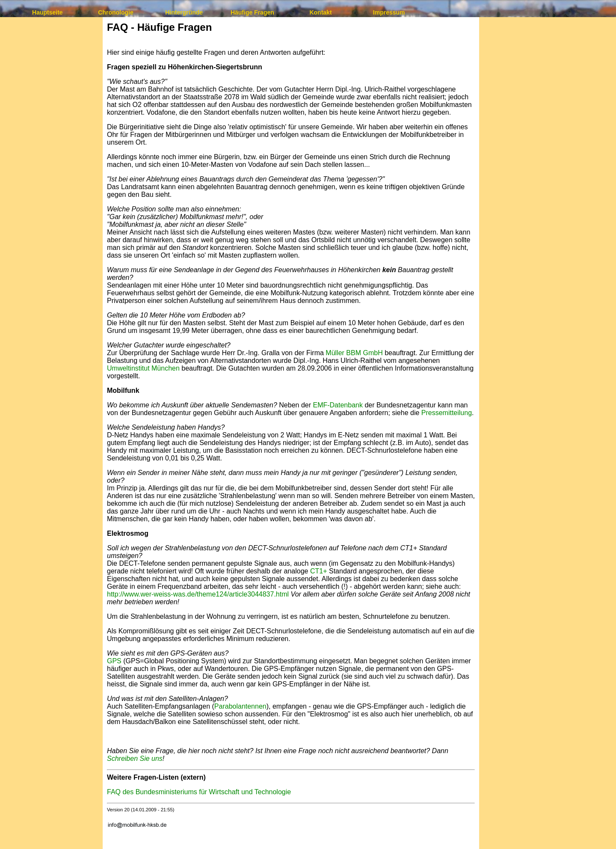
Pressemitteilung (447, 413)
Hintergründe (184, 12)
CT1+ (319, 571)
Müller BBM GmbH (354, 353)
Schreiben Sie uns (135, 758)
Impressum (389, 12)
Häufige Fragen (252, 12)
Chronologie (115, 12)
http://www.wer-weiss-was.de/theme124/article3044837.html (198, 594)
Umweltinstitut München (143, 368)
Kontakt (320, 12)
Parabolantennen (240, 706)
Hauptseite (47, 12)
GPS (114, 661)
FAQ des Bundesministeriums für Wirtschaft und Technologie (199, 792)
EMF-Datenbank (338, 405)
